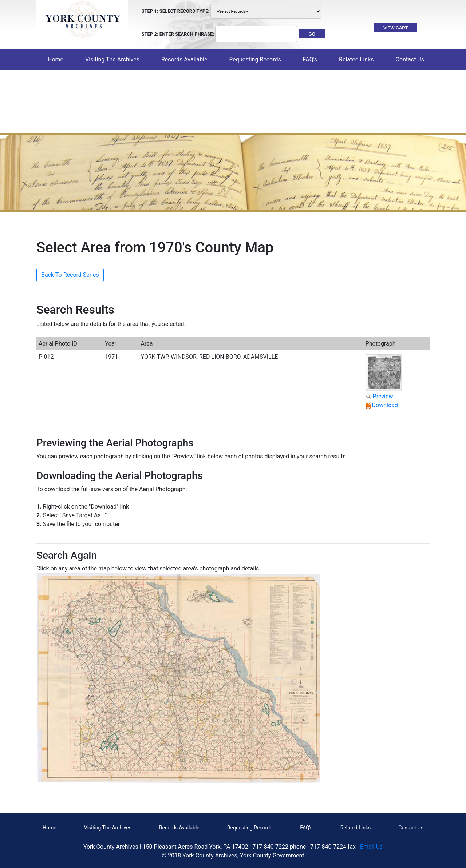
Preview (383, 396)
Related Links (356, 828)
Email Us (371, 847)
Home (57, 59)
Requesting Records (250, 828)
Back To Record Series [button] (70, 275)
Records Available (179, 828)
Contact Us (411, 828)
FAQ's (310, 59)
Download (385, 405)
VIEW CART (396, 28)
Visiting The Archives (108, 828)
